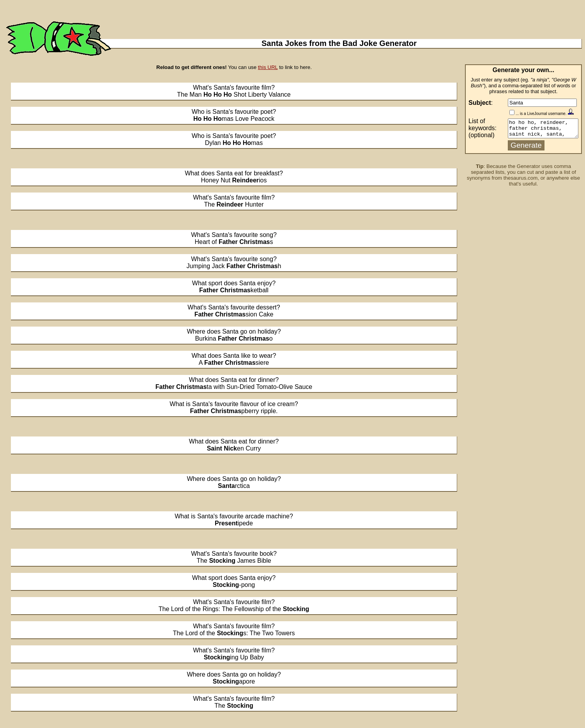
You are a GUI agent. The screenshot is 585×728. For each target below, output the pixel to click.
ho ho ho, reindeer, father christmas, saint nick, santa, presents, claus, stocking (539, 129)
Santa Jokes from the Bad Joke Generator (339, 43)
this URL (268, 67)
